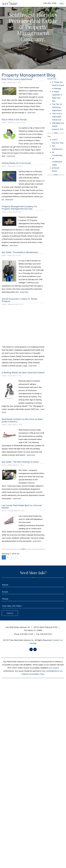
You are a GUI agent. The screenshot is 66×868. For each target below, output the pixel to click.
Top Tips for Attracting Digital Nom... (57, 107)
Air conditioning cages (57, 162)
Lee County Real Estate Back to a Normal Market (22, 506)
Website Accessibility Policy (33, 674)
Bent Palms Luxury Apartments (17, 79)
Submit (10, 613)
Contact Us (57, 640)
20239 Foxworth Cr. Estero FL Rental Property (19, 300)
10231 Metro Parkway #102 (45, 627)
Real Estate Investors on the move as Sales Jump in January (22, 420)
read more (31, 113)
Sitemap (33, 643)
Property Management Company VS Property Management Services (19, 208)
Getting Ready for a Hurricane (16, 163)
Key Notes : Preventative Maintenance (20, 252)
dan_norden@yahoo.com (52, 671)
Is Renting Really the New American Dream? (23, 372)
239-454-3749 (50, 3)
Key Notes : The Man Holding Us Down (20, 462)
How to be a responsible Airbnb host (57, 117)
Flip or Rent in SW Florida (14, 120)
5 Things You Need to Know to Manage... (58, 85)
